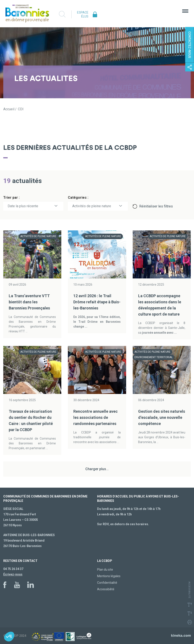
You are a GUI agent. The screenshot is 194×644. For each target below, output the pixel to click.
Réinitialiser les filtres (156, 206)
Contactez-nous (190, 45)
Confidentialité (107, 583)
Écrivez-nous (13, 574)
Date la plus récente (23, 206)
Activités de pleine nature (92, 206)
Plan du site (105, 570)
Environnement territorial (154, 357)
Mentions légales (109, 576)
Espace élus (83, 14)
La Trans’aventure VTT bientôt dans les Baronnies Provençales (29, 302)
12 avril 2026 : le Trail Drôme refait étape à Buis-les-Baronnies (97, 302)
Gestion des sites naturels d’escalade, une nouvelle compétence (162, 417)
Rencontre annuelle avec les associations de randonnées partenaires (95, 417)
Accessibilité (106, 589)
